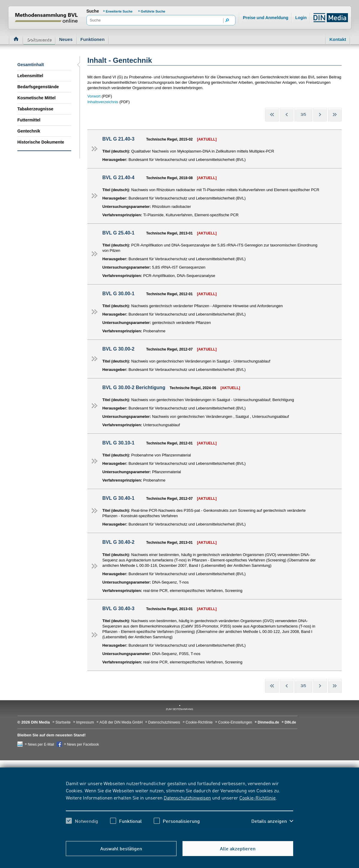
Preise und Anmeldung (266, 18)
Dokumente (39, 39)
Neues (66, 39)
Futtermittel (29, 120)
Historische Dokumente (41, 142)
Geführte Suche (153, 11)
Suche (93, 11)
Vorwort (95, 96)
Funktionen (93, 39)
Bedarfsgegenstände (38, 87)
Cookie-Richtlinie (257, 797)
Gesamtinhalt (31, 65)
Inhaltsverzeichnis (103, 102)
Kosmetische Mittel (36, 98)
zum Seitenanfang (180, 709)
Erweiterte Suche (119, 11)
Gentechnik (29, 131)
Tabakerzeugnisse (35, 109)
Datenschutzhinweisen (187, 797)
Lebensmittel (30, 76)
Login (301, 18)
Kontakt (338, 39)
